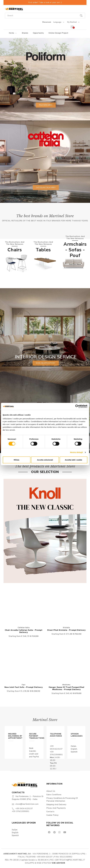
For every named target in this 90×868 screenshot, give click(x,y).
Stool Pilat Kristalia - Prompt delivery (66, 630)
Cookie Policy (52, 815)
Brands (25, 33)
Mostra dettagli (76, 452)
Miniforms (66, 685)
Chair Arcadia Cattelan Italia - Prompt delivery (24, 631)
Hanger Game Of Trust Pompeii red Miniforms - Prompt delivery (66, 688)
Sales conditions (54, 795)
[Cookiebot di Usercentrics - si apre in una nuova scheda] (77, 406)
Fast (24, 685)
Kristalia (66, 628)
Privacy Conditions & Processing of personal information (62, 800)
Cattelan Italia (24, 628)
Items (13, 33)
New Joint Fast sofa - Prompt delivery (24, 687)
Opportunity (38, 33)
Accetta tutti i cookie (74, 460)
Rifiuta (16, 460)
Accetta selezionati (45, 460)
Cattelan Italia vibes (46, 187)
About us (51, 791)
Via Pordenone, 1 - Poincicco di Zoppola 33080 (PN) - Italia (28, 798)
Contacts (50, 812)
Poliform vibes (46, 105)
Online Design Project (58, 33)
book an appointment (46, 363)
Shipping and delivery (56, 805)
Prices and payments (56, 808)
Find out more (15, 259)
